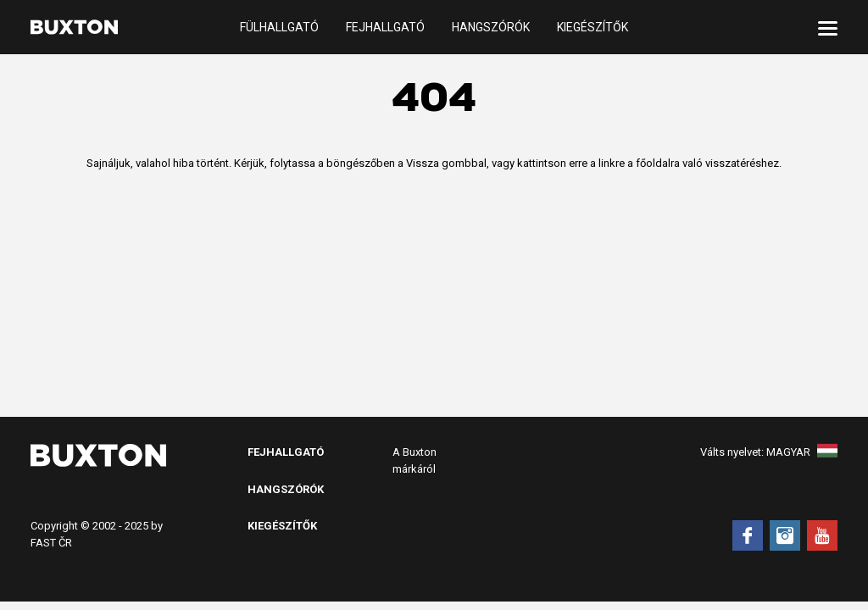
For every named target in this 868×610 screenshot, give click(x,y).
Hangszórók (491, 27)
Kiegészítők (593, 27)
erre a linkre (597, 163)
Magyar (802, 452)
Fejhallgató (385, 27)
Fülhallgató (279, 27)
